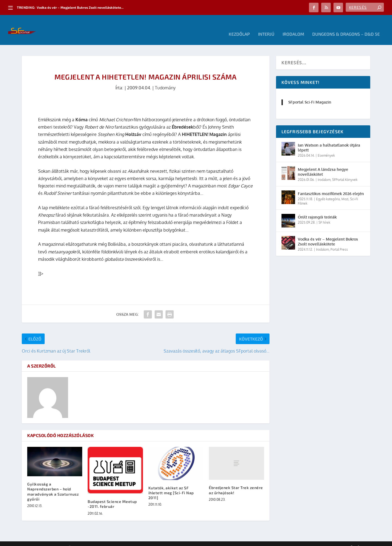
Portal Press (339, 241)
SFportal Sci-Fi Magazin (310, 94)
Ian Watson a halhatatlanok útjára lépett (329, 139)
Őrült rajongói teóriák (317, 209)
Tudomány (165, 80)
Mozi (345, 191)
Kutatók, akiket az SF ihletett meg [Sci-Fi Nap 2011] (171, 485)
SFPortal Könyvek (345, 172)
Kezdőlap (239, 26)
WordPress (99, 540)
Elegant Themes (52, 540)
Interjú (266, 26)
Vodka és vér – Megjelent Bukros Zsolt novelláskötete (328, 233)
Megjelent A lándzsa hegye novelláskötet (323, 164)
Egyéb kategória (328, 191)
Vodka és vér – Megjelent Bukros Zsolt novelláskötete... (80, 7)
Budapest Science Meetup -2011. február (112, 496)
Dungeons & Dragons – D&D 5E (346, 26)
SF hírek (324, 214)
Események (326, 147)
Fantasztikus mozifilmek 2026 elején (331, 185)
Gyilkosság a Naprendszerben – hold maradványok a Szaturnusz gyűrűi (53, 483)
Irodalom (293, 26)
